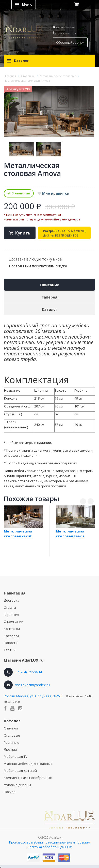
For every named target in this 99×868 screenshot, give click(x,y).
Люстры (10, 749)
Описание (50, 285)
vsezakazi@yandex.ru (66, 27)
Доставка (12, 600)
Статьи (10, 650)
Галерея (49, 297)
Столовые (12, 735)
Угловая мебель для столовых (28, 764)
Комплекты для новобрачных (28, 778)
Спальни (11, 728)
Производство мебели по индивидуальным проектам (50, 842)
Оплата (10, 607)
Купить (23, 233)
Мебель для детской (20, 771)
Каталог (50, 309)
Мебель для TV (16, 757)
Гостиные (12, 742)
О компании (14, 622)
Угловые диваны (17, 785)
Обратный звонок (70, 42)
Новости (11, 643)
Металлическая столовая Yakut (18, 534)
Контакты (12, 629)
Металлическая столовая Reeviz (70, 534)
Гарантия (11, 615)
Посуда (10, 792)
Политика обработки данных (49, 847)
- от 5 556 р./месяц (64, 233)
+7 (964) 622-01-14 (67, 33)
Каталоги (11, 636)
